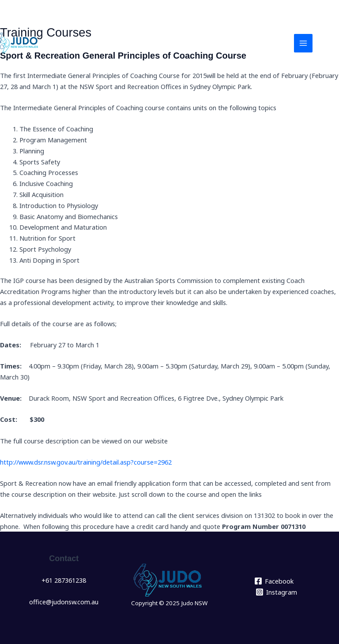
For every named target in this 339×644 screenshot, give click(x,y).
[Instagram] (276, 592)
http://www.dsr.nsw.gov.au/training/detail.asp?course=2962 (86, 462)
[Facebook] (274, 581)
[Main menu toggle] (303, 43)
